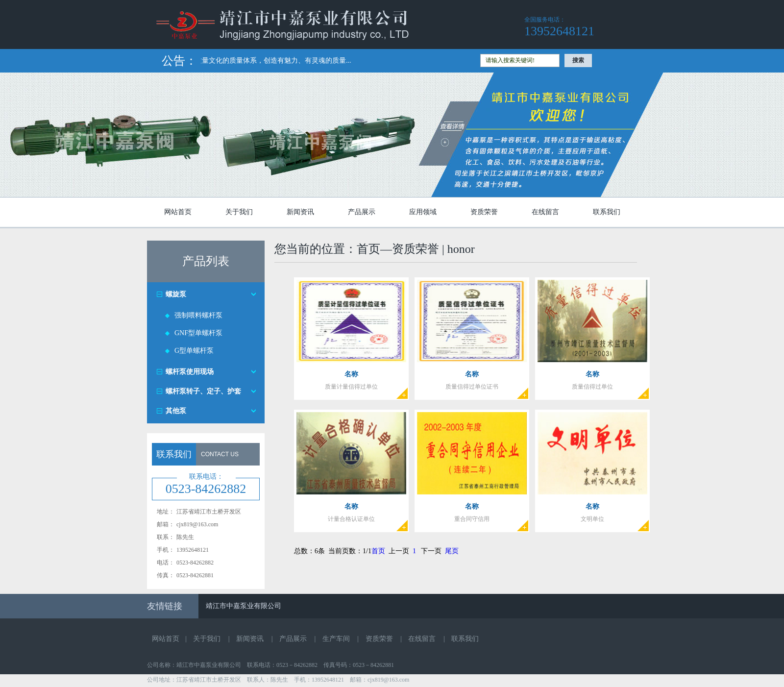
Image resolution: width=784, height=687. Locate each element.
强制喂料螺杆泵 (198, 315)
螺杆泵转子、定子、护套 (203, 391)
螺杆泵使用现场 (190, 372)
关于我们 (239, 212)
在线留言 (545, 212)
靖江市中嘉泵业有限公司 (244, 606)
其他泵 (176, 411)
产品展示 (362, 212)
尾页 (452, 551)
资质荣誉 (484, 212)
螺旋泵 (176, 294)
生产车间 (336, 639)
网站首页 (178, 212)
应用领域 (423, 212)
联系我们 (607, 212)
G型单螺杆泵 (194, 351)
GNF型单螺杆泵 (198, 333)
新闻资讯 (300, 212)
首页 (378, 551)
